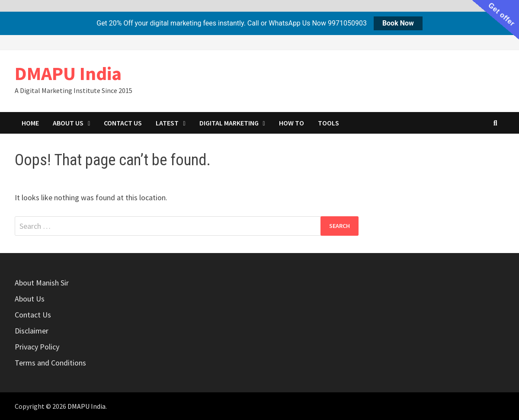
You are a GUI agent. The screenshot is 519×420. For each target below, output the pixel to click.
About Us (68, 123)
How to (292, 123)
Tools (328, 123)
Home (30, 123)
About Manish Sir (42, 283)
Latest (167, 123)
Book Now (398, 23)
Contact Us (123, 123)
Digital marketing (229, 123)
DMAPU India (68, 73)
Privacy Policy (37, 347)
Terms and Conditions (50, 363)
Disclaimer (32, 331)
